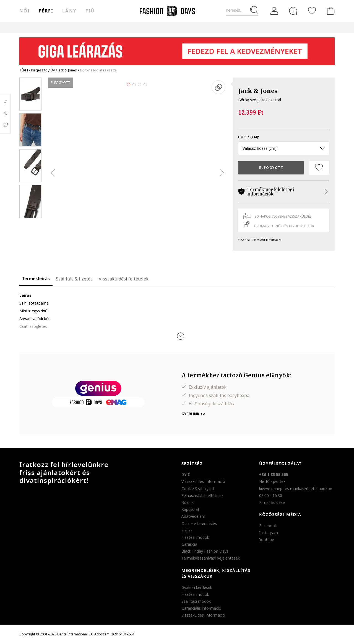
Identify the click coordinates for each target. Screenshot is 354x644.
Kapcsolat (190, 509)
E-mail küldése (272, 502)
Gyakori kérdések (197, 587)
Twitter (5, 125)
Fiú (90, 11)
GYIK (186, 474)
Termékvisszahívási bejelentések (211, 558)
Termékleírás (36, 279)
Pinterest (5, 114)
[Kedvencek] (312, 11)
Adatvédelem (193, 516)
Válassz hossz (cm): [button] (284, 148)
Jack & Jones (258, 91)
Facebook (268, 526)
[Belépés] (274, 11)
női (25, 11)
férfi (46, 11)
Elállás (187, 530)
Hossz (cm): (249, 137)
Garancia (189, 544)
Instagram (269, 533)
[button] (181, 336)
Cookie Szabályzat (198, 489)
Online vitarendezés (199, 523)
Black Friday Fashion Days (205, 551)
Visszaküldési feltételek (124, 279)
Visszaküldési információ (203, 481)
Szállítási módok (196, 601)
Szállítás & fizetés (74, 279)
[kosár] (330, 11)
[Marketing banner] (177, 49)
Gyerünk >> (193, 414)
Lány (69, 11)
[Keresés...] (242, 10)
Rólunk (188, 502)
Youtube (267, 539)
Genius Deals (211, 28)
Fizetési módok (195, 537)
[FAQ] (293, 11)
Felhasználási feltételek (202, 495)
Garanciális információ (201, 608)
